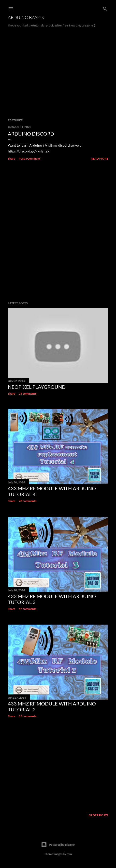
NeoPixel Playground (37, 387)
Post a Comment (29, 158)
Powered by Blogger (58, 845)
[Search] (105, 8)
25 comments (28, 394)
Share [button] (12, 158)
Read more (99, 158)
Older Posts (98, 815)
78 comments (28, 501)
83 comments (28, 716)
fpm (69, 854)
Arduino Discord (31, 134)
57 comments (28, 609)
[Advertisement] (58, 231)
